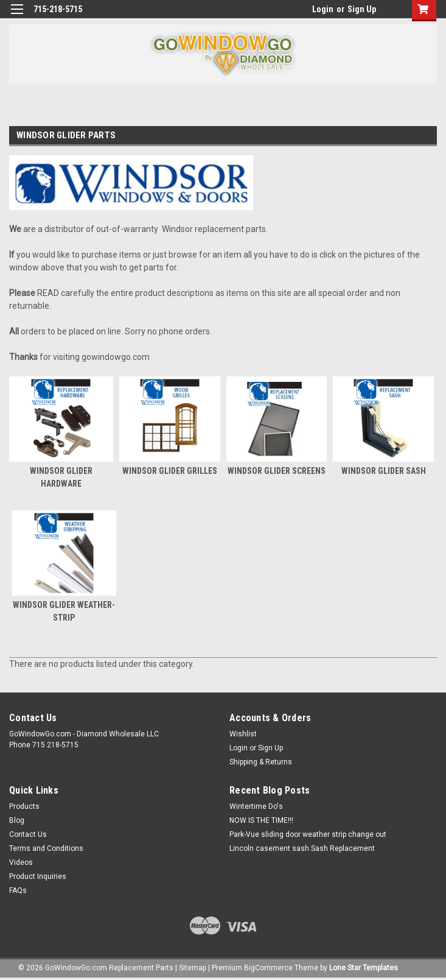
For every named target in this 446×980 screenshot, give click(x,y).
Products (24, 806)
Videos (21, 862)
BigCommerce (268, 968)
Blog (17, 820)
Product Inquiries (38, 876)
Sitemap (193, 968)
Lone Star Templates (364, 968)
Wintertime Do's (256, 806)
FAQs (18, 890)
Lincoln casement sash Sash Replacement (302, 848)
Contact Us (28, 834)
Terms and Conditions (46, 848)
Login (323, 9)
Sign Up (362, 9)
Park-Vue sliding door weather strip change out (308, 834)
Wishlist (243, 734)
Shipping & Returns (261, 762)
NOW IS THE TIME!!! (261, 820)
